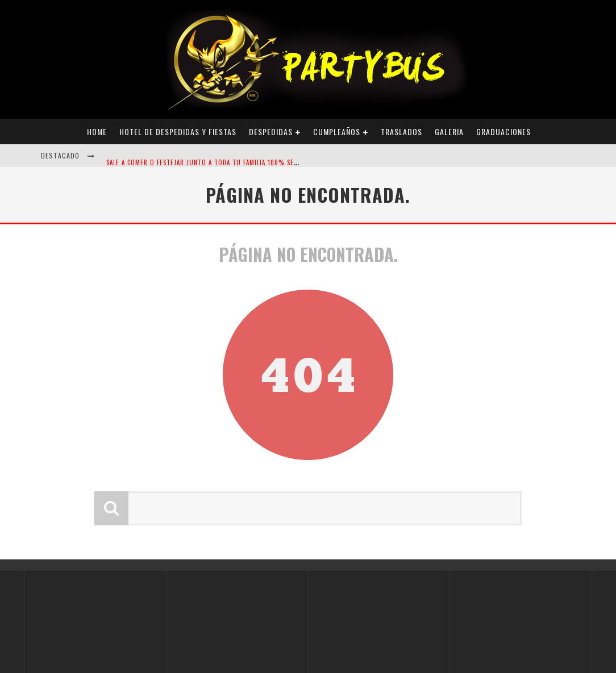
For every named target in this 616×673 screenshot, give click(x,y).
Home (97, 131)
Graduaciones (503, 131)
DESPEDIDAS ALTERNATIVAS (145, 145)
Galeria (449, 131)
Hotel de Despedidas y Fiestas (178, 131)
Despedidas (271, 131)
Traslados (401, 131)
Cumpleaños (337, 131)
